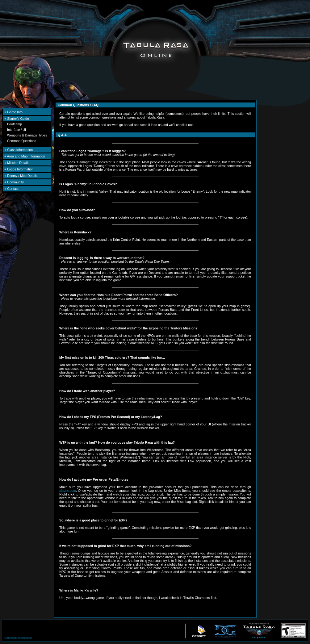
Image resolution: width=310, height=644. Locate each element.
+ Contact (11, 189)
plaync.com (68, 491)
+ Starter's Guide (17, 119)
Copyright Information (18, 638)
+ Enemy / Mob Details (21, 176)
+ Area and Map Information (25, 156)
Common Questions (22, 141)
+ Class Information (19, 150)
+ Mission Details (17, 163)
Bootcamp (15, 124)
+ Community (14, 182)
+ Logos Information (19, 169)
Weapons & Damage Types (27, 135)
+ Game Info (13, 112)
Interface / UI (17, 130)
